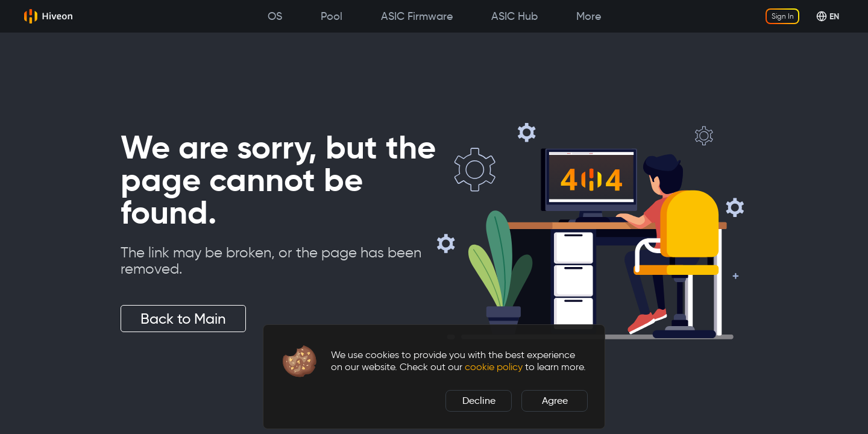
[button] (300, 361)
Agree (555, 401)
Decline (479, 401)
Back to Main (183, 319)
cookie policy (494, 367)
